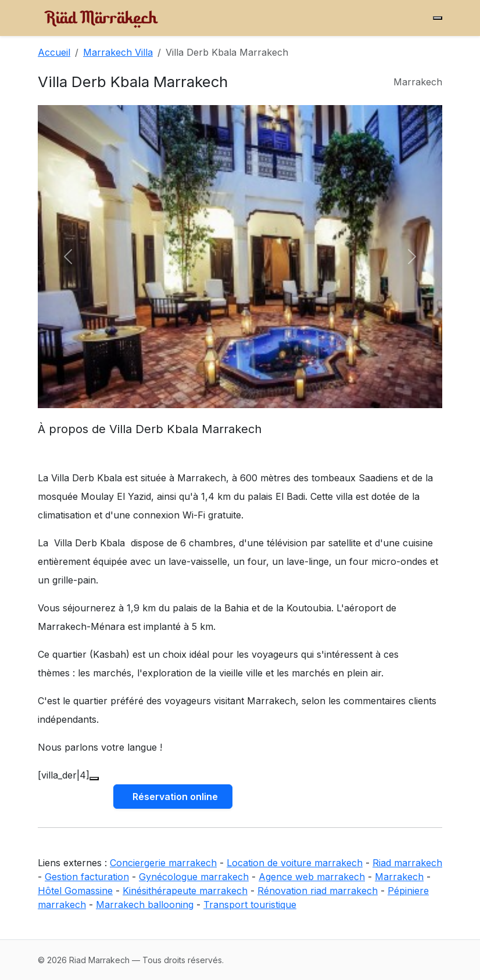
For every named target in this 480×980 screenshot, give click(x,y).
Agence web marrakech (312, 877)
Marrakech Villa (118, 52)
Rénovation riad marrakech (318, 891)
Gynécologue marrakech (194, 877)
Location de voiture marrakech (295, 863)
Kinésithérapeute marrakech (185, 891)
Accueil (54, 52)
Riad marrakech (407, 863)
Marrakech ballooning (145, 905)
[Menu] (438, 18)
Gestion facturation (87, 877)
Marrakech (399, 877)
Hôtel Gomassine (75, 891)
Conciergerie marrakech (163, 863)
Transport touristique (250, 905)
